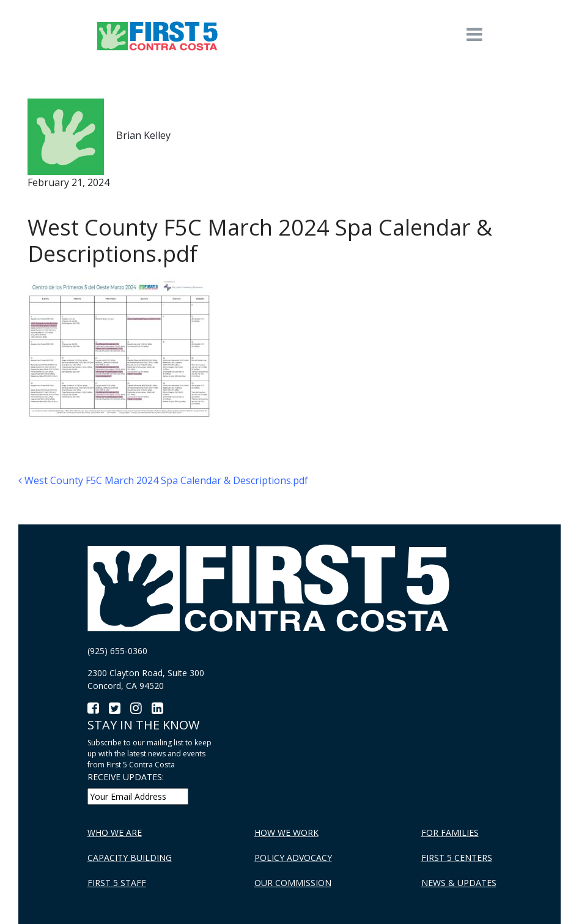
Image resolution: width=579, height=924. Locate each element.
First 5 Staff (117, 883)
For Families (450, 833)
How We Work (286, 833)
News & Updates (459, 883)
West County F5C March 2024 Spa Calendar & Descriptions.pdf (163, 480)
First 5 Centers (457, 858)
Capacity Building (130, 858)
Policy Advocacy (293, 858)
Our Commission (293, 883)
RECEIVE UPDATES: (126, 777)
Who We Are (115, 833)
